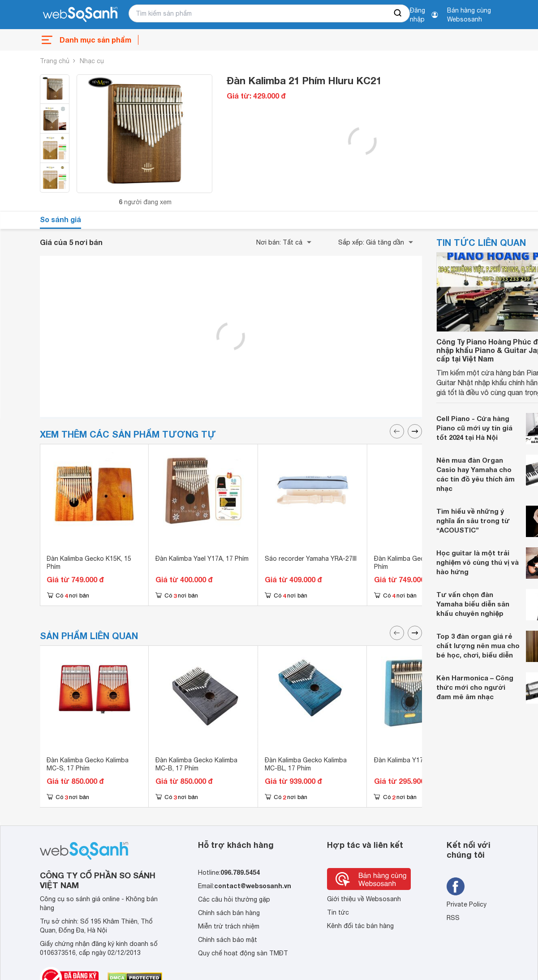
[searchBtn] (398, 13)
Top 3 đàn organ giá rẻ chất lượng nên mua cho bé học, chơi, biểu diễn (478, 645)
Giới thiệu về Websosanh (364, 899)
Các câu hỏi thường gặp (234, 899)
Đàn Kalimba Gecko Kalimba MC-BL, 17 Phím (306, 764)
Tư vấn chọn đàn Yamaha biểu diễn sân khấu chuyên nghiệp (473, 604)
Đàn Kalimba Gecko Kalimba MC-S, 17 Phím (88, 764)
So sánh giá (60, 219)
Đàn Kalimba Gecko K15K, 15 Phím (89, 563)
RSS (453, 918)
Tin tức (338, 912)
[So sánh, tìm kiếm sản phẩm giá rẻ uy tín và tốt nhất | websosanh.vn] (80, 15)
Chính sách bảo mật (228, 940)
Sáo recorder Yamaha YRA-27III (311, 559)
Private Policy (467, 904)
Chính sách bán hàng (229, 913)
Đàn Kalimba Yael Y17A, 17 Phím (202, 559)
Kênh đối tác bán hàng (360, 926)
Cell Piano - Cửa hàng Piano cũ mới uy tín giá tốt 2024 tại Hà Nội (474, 428)
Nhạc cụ (92, 61)
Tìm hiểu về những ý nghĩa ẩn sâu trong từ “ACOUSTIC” (473, 520)
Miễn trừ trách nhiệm (229, 926)
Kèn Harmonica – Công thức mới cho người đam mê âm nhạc (475, 687)
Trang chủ (55, 61)
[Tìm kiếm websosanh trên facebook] (456, 886)
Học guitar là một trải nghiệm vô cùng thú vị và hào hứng (478, 562)
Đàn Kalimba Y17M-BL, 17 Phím (420, 760)
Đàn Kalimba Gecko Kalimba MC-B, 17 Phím (196, 764)
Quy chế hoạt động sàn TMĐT (243, 953)
